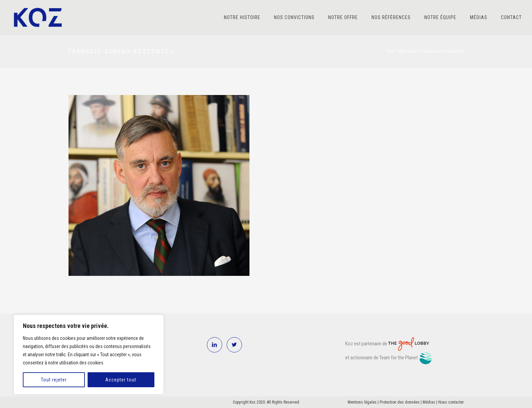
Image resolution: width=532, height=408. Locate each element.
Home (391, 51)
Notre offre (343, 17)
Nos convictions (294, 17)
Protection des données (400, 402)
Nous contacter (451, 402)
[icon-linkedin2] (216, 345)
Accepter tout (121, 380)
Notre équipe (440, 17)
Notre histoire (242, 17)
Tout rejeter (54, 380)
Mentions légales (362, 402)
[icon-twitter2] (234, 345)
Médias (479, 17)
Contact (511, 17)
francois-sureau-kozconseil (442, 51)
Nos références (391, 17)
